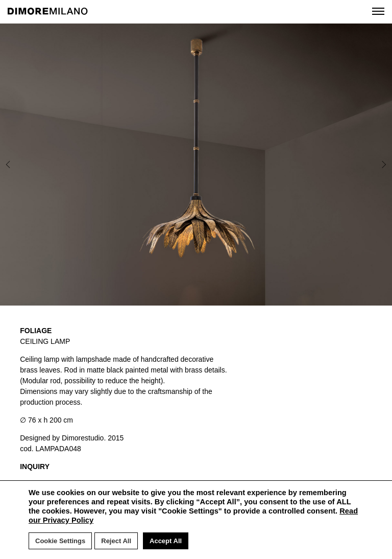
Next (357, 165)
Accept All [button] (166, 541)
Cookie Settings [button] (60, 541)
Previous (29, 165)
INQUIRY (35, 467)
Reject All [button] (116, 541)
